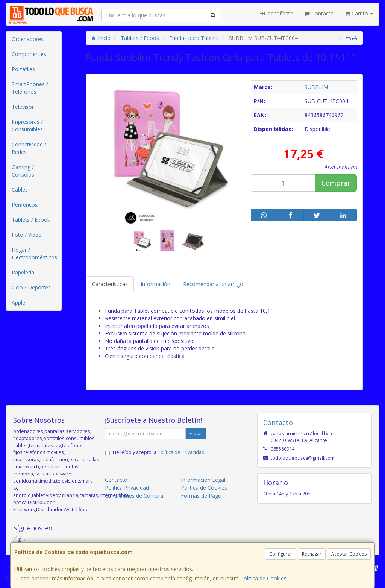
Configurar (281, 554)
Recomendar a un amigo (213, 284)
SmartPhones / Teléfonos (30, 88)
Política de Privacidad (181, 452)
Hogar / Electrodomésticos (34, 254)
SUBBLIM (316, 87)
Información (155, 284)
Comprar (336, 183)
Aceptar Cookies (349, 554)
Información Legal (203, 480)
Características (110, 284)
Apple (18, 302)
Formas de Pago (201, 496)
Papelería (23, 272)
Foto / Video (27, 235)
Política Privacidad (127, 488)
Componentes (29, 54)
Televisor (23, 107)
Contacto (319, 13)
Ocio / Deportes (31, 287)
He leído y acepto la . (159, 452)
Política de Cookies (263, 578)
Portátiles (23, 69)
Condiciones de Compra (134, 496)
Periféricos (25, 205)
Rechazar (312, 554)
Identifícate (277, 13)
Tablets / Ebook (31, 220)
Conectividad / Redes (29, 148)
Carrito (359, 13)
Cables (20, 190)
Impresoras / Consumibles (27, 126)
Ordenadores (28, 39)
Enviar (196, 433)
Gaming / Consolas (23, 171)
